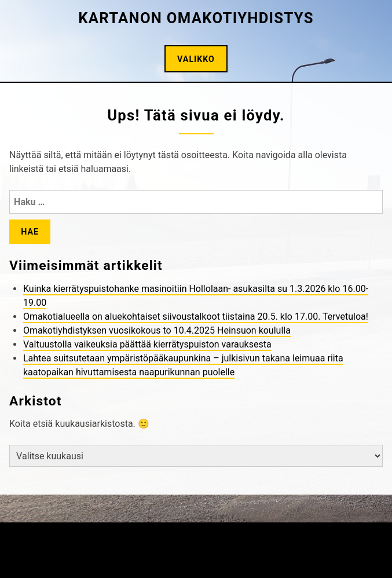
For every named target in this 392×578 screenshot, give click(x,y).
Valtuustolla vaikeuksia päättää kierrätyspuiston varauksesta (147, 344)
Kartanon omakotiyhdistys (196, 18)
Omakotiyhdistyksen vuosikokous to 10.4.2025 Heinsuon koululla (157, 330)
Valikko (196, 59)
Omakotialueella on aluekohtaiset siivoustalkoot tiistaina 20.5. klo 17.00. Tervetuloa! (196, 317)
